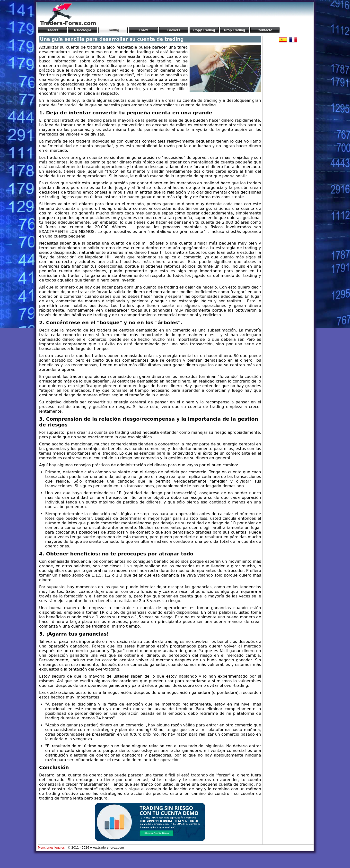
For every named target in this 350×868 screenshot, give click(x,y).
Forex (143, 30)
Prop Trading (235, 30)
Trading (113, 30)
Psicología (83, 30)
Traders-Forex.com (68, 23)
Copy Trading (204, 30)
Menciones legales (51, 848)
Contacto (265, 30)
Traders (52, 30)
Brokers (174, 30)
